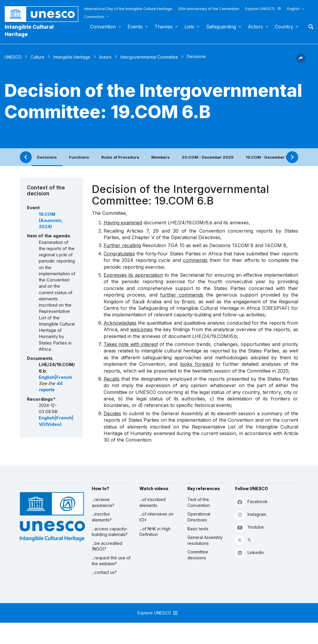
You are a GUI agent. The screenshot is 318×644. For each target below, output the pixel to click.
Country (284, 27)
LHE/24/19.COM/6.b (190, 223)
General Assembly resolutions (205, 540)
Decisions (47, 157)
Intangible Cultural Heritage (29, 30)
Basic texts (198, 529)
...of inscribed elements (152, 502)
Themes (164, 27)
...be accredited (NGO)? (107, 546)
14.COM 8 (276, 245)
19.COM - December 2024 (271, 157)
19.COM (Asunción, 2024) (51, 221)
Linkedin (249, 553)
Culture (37, 57)
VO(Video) (50, 424)
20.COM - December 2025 (208, 157)
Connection (94, 17)
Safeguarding (221, 27)
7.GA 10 (176, 245)
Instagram (251, 515)
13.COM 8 (243, 245)
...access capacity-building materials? (110, 532)
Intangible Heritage (72, 57)
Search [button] (309, 27)
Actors (255, 27)
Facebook (251, 502)
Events (135, 27)
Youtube (249, 527)
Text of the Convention (199, 502)
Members (160, 157)
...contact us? (104, 572)
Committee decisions (198, 555)
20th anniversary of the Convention (209, 9)
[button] (301, 61)
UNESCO (13, 57)
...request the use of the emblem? (111, 561)
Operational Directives (199, 517)
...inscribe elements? (102, 517)
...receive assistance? (103, 502)
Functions (79, 157)
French (64, 377)
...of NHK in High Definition (155, 532)
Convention (103, 27)
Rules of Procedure (120, 157)
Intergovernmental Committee (149, 57)
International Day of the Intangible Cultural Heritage (128, 9)
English (293, 9)
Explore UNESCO (263, 9)
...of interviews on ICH (156, 517)
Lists (189, 27)
